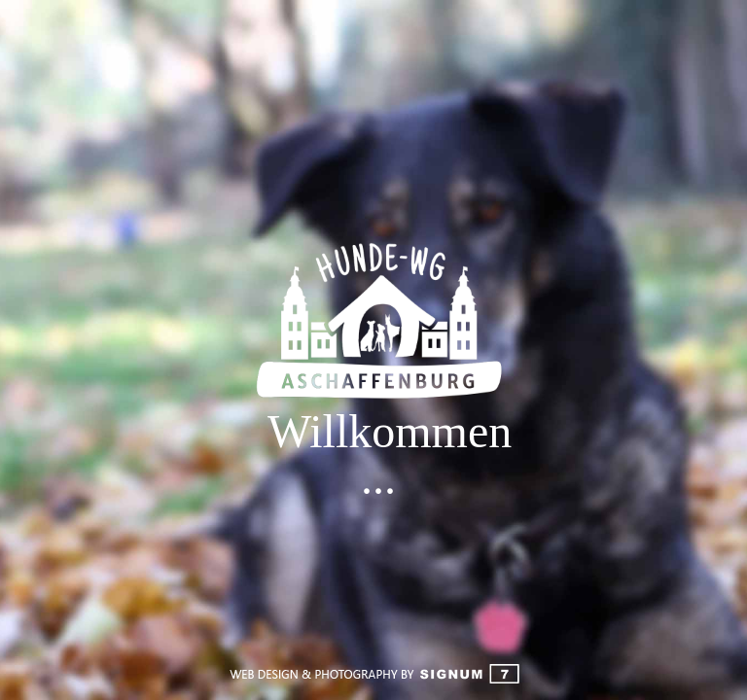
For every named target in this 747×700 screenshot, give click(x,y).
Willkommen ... (379, 455)
